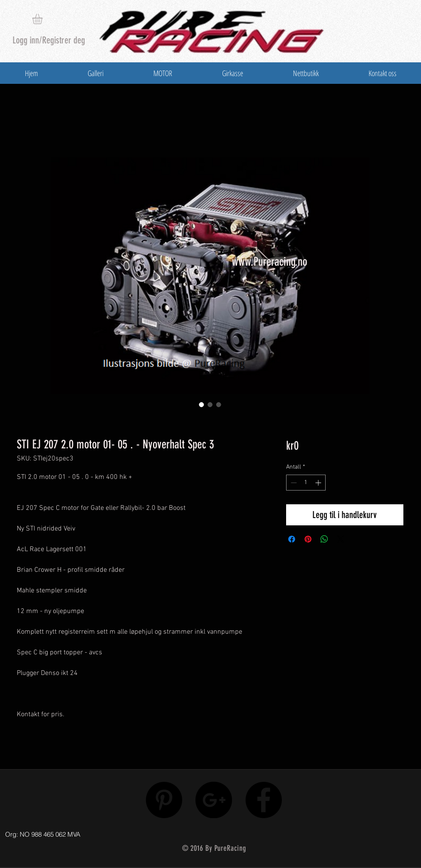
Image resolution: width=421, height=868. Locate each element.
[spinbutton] (306, 483)
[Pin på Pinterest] (308, 539)
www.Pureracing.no (270, 262)
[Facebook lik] (358, 832)
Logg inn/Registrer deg (49, 40)
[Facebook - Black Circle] (264, 800)
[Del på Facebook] (292, 539)
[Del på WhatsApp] (324, 539)
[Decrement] (293, 483)
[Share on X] (341, 539)
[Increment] (319, 483)
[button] (43, 19)
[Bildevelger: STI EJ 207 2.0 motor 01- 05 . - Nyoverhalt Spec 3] (201, 405)
